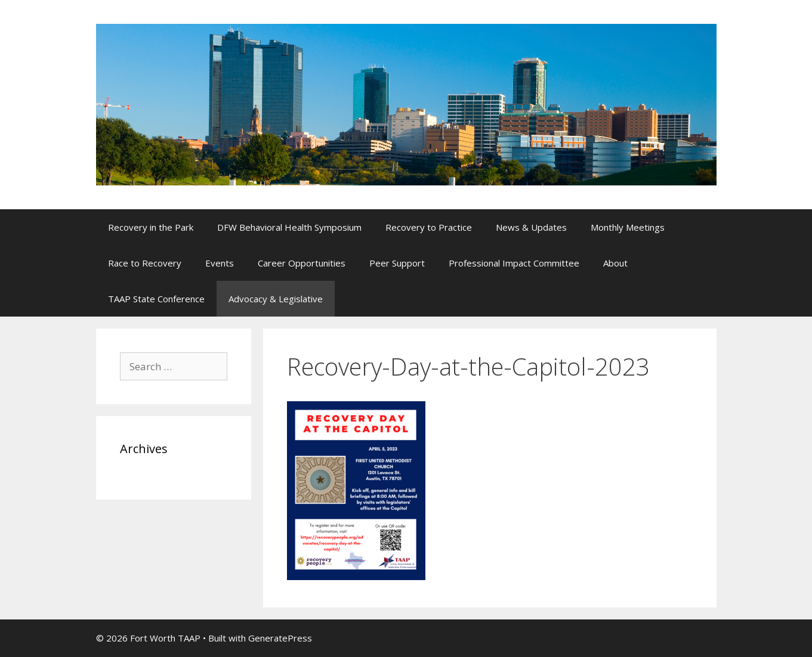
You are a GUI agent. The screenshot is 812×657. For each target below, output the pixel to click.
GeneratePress (280, 638)
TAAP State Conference (156, 299)
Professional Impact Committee (514, 263)
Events (220, 263)
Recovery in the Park (151, 227)
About (615, 263)
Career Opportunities (302, 263)
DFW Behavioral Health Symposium (289, 227)
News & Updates (531, 227)
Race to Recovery (145, 263)
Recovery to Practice (429, 227)
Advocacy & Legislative (276, 299)
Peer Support (397, 263)
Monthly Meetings (628, 227)
